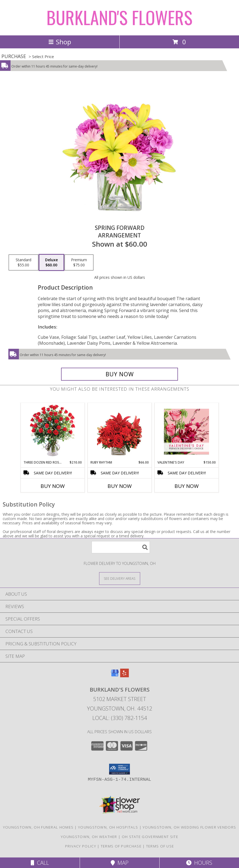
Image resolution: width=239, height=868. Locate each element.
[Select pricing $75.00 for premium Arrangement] (79, 263)
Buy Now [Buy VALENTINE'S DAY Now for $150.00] (187, 486)
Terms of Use (160, 846)
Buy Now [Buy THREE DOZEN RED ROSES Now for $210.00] (53, 486)
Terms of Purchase (121, 846)
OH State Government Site (150, 837)
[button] (119, 769)
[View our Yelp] (124, 676)
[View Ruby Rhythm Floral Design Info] (119, 432)
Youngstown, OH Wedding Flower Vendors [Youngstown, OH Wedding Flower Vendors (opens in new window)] (189, 827)
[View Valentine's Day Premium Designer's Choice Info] (186, 432)
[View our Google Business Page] (115, 676)
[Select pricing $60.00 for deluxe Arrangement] (51, 263)
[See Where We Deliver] (120, 578)
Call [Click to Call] (40, 863)
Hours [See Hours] (199, 863)
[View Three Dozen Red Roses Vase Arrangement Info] (53, 432)
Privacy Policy (81, 846)
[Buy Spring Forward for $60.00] (119, 374)
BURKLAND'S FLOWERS (119, 17)
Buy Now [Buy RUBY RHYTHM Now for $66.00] (120, 486)
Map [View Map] (120, 863)
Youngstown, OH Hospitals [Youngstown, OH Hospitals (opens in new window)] (108, 827)
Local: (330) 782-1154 (120, 718)
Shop (60, 42)
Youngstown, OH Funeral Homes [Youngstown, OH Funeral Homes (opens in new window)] (38, 827)
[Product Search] (121, 547)
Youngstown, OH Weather (89, 837)
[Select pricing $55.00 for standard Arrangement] (23, 263)
